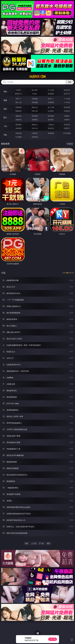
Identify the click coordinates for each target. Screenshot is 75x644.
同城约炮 (19, 133)
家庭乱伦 (35, 125)
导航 (5, 135)
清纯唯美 (35, 120)
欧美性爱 (67, 107)
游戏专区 (67, 90)
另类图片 (67, 120)
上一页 (34, 543)
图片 (5, 118)
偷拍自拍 (35, 107)
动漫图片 (67, 116)
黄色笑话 (51, 128)
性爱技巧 (67, 128)
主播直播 (51, 102)
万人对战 (51, 90)
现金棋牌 (51, 94)
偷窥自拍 (19, 116)
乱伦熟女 (51, 111)
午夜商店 (35, 133)
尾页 (48, 543)
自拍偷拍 (35, 99)
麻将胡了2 (19, 94)
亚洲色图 (35, 116)
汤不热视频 (67, 133)
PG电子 (19, 90)
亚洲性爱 (19, 107)
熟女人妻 (19, 102)
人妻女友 (51, 125)
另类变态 (67, 111)
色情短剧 (35, 137)
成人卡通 (51, 107)
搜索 (70, 82)
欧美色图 (51, 116)
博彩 (5, 92)
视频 (5, 100)
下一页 (41, 543)
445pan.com (37, 77)
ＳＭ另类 (67, 102)
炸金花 (35, 94)
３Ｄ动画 (67, 99)
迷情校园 (19, 128)
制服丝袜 (19, 111)
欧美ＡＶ (51, 99)
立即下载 (53, 639)
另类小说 (35, 128)
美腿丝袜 (19, 120)
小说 (5, 126)
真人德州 (35, 90)
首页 (27, 543)
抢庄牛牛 (67, 94)
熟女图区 (51, 120)
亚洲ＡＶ (19, 99)
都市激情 (19, 125)
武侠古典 (67, 125)
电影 (5, 109)
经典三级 (35, 111)
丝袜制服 (35, 102)
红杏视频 (19, 137)
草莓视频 (51, 133)
